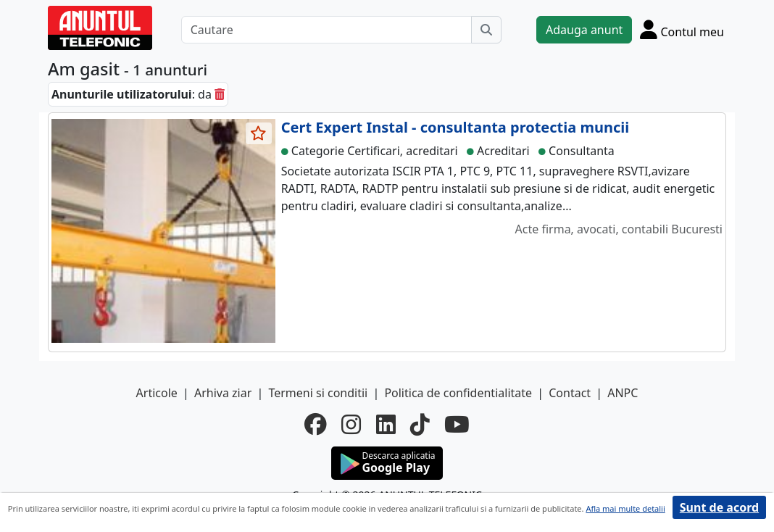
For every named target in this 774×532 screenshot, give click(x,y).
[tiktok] (420, 424)
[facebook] (316, 424)
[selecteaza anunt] (259, 133)
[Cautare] (326, 30)
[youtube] (457, 424)
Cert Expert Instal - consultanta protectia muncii (455, 127)
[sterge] (220, 94)
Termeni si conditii (318, 393)
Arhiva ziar (223, 393)
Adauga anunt (584, 30)
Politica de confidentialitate (458, 393)
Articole (157, 393)
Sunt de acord (719, 507)
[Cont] (682, 29)
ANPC (623, 393)
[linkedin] (386, 424)
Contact (570, 393)
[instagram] (351, 424)
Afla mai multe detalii (625, 508)
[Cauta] (486, 30)
